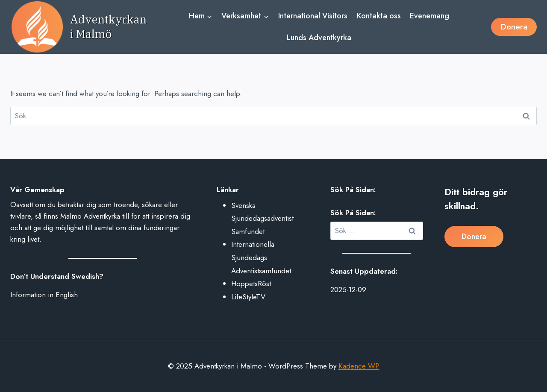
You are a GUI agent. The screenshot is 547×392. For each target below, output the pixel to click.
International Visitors (313, 16)
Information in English (44, 295)
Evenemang (429, 16)
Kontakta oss (379, 16)
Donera (514, 27)
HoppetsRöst (251, 284)
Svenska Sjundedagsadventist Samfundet (262, 218)
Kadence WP (359, 366)
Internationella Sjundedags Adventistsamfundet (261, 257)
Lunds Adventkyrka (319, 38)
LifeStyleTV (248, 297)
